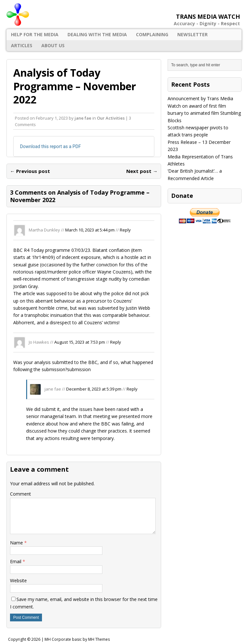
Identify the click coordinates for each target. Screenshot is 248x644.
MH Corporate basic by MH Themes (77, 639)
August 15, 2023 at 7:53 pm (80, 342)
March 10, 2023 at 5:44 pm (90, 230)
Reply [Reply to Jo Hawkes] (116, 342)
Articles (22, 45)
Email (16, 561)
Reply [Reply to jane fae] (132, 389)
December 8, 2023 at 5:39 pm (94, 389)
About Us (53, 45)
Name (17, 543)
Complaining (152, 34)
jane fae (83, 118)
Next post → (142, 171)
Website (18, 580)
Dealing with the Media (97, 34)
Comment (21, 494)
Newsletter (192, 34)
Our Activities (111, 118)
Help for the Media (35, 34)
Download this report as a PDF (50, 146)
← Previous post (30, 171)
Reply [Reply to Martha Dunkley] (125, 230)
